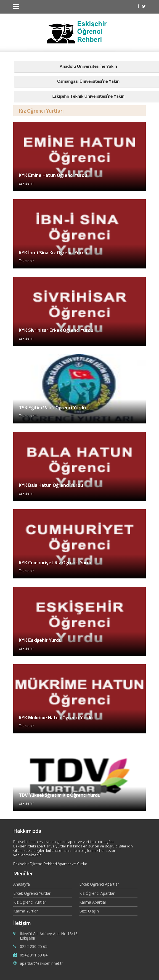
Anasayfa (22, 884)
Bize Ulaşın (89, 911)
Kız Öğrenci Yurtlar (30, 902)
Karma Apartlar (93, 902)
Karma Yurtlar (26, 911)
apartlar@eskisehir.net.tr (41, 963)
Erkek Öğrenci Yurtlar (32, 893)
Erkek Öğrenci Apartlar (99, 884)
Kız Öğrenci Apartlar (97, 893)
